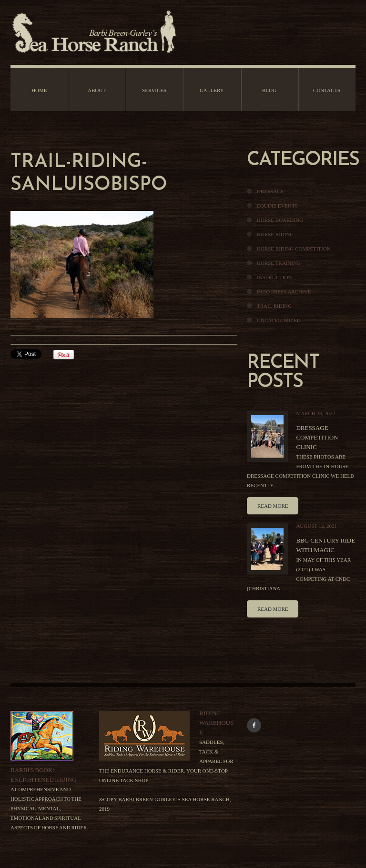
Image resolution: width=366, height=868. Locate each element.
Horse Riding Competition (294, 249)
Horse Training (279, 263)
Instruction (274, 277)
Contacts (327, 90)
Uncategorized (279, 320)
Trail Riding (274, 306)
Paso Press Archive (284, 292)
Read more (273, 506)
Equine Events (277, 206)
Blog (269, 90)
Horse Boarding (280, 220)
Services (154, 90)
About (97, 90)
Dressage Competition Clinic (317, 437)
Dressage (270, 191)
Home (39, 90)
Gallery (212, 90)
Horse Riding (275, 234)
